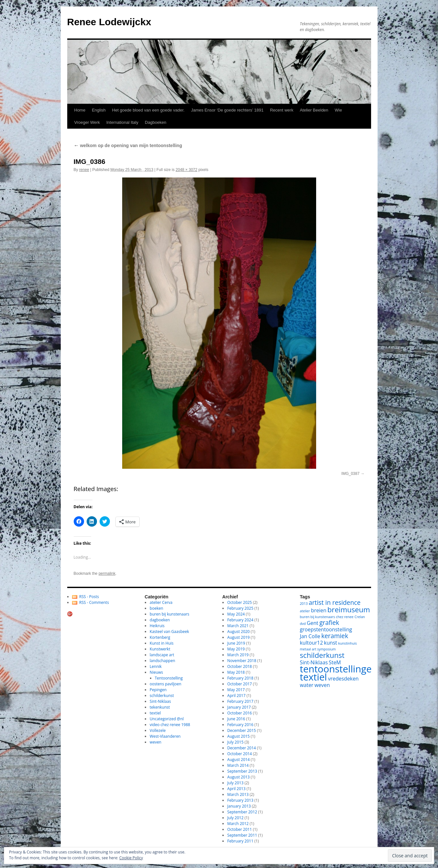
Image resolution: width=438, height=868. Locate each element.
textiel (155, 713)
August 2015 (238, 736)
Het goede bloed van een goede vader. (148, 110)
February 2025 (240, 608)
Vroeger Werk (87, 122)
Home (80, 110)
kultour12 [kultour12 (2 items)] (311, 643)
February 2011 (240, 841)
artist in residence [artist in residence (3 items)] (335, 602)
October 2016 (240, 713)
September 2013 (242, 771)
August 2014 (238, 760)
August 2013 (238, 777)
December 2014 (242, 748)
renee (84, 170)
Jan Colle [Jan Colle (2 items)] (310, 636)
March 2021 (238, 626)
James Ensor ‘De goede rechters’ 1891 (227, 110)
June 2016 (236, 719)
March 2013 (238, 794)
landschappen (162, 661)
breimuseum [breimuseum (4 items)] (349, 609)
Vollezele (158, 730)
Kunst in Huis (162, 643)
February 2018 (240, 678)
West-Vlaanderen (165, 736)
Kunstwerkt (160, 649)
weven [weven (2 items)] (322, 685)
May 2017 (236, 690)
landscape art (162, 655)
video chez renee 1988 (170, 725)
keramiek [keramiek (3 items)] (335, 636)
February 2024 (240, 620)
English (99, 110)
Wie (338, 110)
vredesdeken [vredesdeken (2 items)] (343, 679)
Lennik (156, 666)
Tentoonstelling (169, 678)
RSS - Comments (94, 602)
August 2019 (238, 637)
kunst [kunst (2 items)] (331, 643)
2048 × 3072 (186, 170)
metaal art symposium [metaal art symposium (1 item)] (318, 649)
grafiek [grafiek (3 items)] (329, 622)
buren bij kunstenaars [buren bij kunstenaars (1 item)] (318, 617)
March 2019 (238, 655)
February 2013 (240, 800)
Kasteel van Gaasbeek (169, 632)
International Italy (122, 122)
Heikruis (157, 626)
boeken (156, 608)
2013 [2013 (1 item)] (304, 604)
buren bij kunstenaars (169, 614)
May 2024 (236, 614)
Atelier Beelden (314, 110)
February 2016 (240, 725)
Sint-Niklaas (160, 701)
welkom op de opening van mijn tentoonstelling (128, 145)
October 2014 (240, 754)
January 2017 (239, 707)
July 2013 (235, 783)
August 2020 (238, 632)
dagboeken (160, 620)
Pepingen (158, 690)
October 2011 (240, 829)
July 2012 (235, 818)
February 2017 (240, 701)
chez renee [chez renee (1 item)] (345, 617)
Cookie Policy (131, 858)
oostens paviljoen (166, 684)
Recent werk (282, 110)
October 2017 (240, 684)
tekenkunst (160, 707)
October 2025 (240, 602)
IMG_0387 (350, 474)
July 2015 (235, 742)
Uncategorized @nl (167, 719)
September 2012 (242, 812)
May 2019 (236, 649)
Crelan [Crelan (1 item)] (360, 617)
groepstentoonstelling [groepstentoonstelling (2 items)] (326, 629)
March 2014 (238, 765)
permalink (107, 573)
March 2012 (238, 824)
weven (155, 742)
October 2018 (240, 666)
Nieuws (156, 672)
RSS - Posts (89, 597)
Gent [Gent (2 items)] (313, 623)
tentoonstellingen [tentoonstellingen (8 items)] (339, 669)
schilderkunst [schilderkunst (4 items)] (322, 655)
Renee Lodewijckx (109, 22)
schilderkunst (162, 696)
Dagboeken (156, 122)
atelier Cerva (161, 602)
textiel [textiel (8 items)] (314, 677)
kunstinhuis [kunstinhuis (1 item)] (347, 643)
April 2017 (236, 696)
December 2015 (242, 730)
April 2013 (236, 789)
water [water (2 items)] (307, 685)
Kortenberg (160, 637)
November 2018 (242, 661)
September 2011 (242, 835)
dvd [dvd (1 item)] (303, 624)
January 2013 (239, 806)
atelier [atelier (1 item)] (305, 611)
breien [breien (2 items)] (319, 610)
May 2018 (236, 672)
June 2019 (236, 643)
